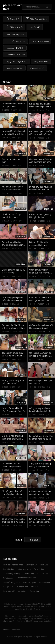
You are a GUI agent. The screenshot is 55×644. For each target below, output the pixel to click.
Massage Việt (45, 582)
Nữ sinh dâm (9, 578)
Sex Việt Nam (31, 565)
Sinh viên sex (43, 573)
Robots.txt (16, 630)
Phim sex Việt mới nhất (13, 565)
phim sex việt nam (12, 7)
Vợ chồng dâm (22, 587)
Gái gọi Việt (8, 587)
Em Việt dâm (39, 569)
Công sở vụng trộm (11, 582)
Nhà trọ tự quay (29, 582)
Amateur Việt (29, 574)
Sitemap (6, 630)
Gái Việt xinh (8, 569)
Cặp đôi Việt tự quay (12, 574)
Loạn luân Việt (9, 591)
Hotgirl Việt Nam (24, 569)
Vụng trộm (23, 591)
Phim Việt (44, 565)
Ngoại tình (34, 591)
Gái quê (35, 586)
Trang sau (33, 540)
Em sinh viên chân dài (26, 578)
